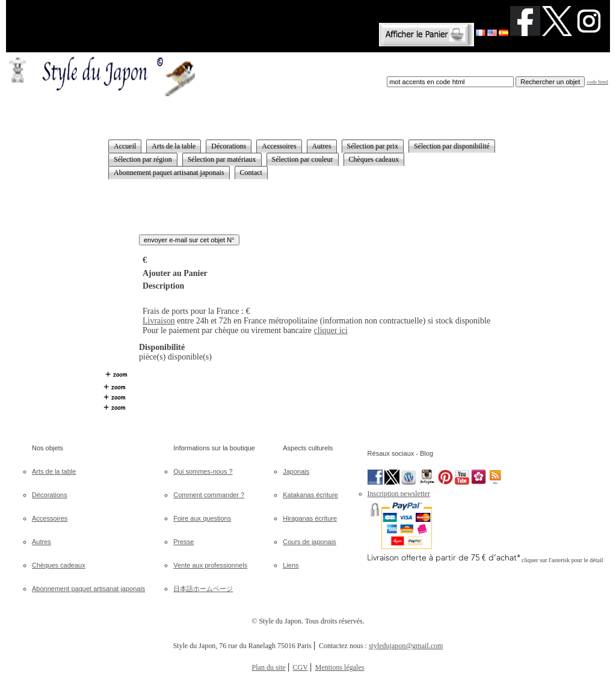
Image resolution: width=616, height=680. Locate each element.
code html (597, 82)
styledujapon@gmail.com (406, 646)
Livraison (159, 321)
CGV (300, 667)
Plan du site (269, 667)
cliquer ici (331, 330)
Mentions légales (340, 667)
